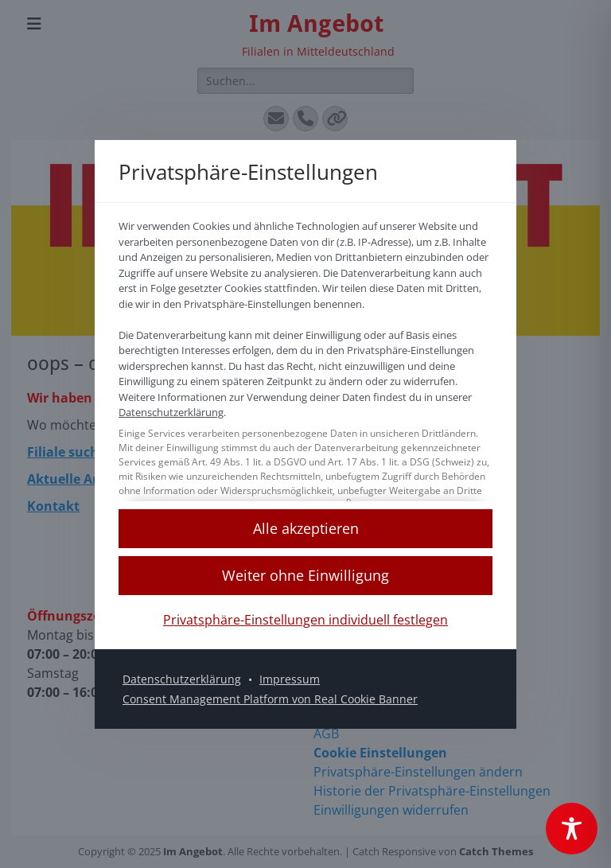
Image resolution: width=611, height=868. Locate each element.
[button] (305, 528)
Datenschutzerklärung (171, 412)
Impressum (290, 678)
